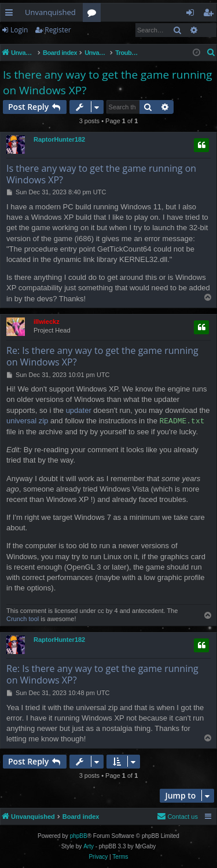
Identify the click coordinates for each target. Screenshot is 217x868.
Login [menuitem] (192, 14)
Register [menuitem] (211, 14)
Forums (94, 14)
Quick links (11, 14)
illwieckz (47, 322)
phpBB (79, 836)
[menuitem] (211, 53)
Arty (89, 846)
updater (79, 410)
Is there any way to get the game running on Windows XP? (108, 82)
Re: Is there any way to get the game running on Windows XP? (102, 356)
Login (19, 30)
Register (58, 30)
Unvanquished (50, 12)
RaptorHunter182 (59, 139)
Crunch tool (23, 619)
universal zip (27, 421)
